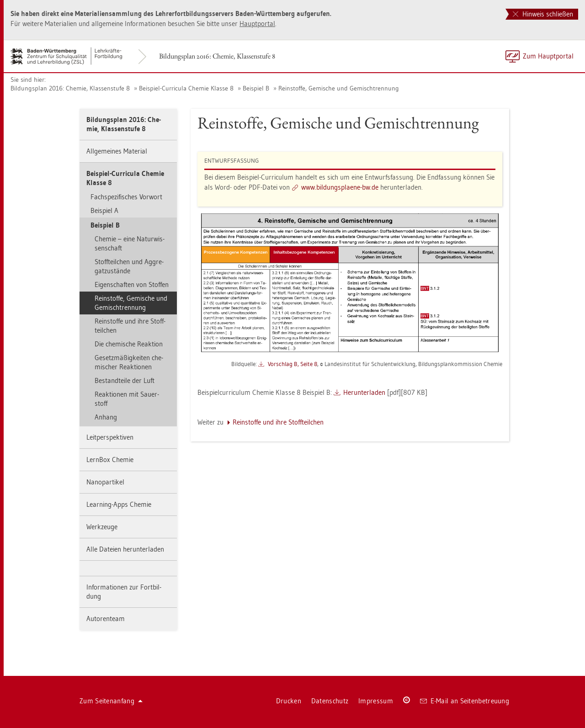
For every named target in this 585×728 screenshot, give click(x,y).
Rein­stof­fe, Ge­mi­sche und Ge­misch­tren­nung (339, 88)
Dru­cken (289, 701)
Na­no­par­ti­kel (105, 482)
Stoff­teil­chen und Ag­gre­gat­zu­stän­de (129, 266)
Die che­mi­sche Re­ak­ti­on (129, 344)
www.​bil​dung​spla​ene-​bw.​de (340, 187)
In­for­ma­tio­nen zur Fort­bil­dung (124, 592)
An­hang (106, 417)
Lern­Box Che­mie (110, 460)
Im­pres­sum (376, 701)
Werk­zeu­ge (102, 527)
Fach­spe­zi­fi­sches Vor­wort (126, 197)
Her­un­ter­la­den (364, 392)
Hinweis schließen (543, 14)
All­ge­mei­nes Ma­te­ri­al (117, 151)
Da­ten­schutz (330, 701)
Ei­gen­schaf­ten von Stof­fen (132, 284)
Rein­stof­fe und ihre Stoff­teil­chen (130, 326)
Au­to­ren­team (106, 619)
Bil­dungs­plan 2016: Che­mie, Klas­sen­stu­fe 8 (217, 56)
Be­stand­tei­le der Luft (125, 380)
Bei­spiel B (256, 88)
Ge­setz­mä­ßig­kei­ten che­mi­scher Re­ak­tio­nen (129, 362)
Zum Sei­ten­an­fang (111, 701)
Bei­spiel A (104, 210)
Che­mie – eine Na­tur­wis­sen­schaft (130, 243)
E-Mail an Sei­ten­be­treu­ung (465, 701)
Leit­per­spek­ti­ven (110, 437)
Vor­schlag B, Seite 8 (292, 364)
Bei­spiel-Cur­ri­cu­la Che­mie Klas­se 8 (186, 88)
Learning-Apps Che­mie (119, 504)
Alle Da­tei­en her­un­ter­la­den (125, 549)
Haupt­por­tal (257, 24)
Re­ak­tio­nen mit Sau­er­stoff (127, 399)
